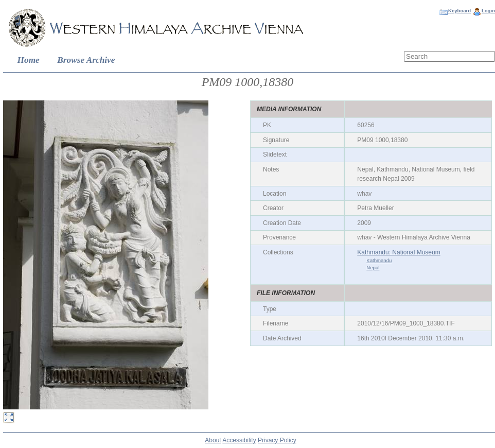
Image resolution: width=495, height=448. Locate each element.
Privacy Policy (277, 440)
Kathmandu (379, 260)
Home (29, 60)
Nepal (373, 268)
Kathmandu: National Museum (399, 252)
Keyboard (459, 11)
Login (488, 11)
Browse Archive (86, 60)
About (213, 440)
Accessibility (239, 440)
